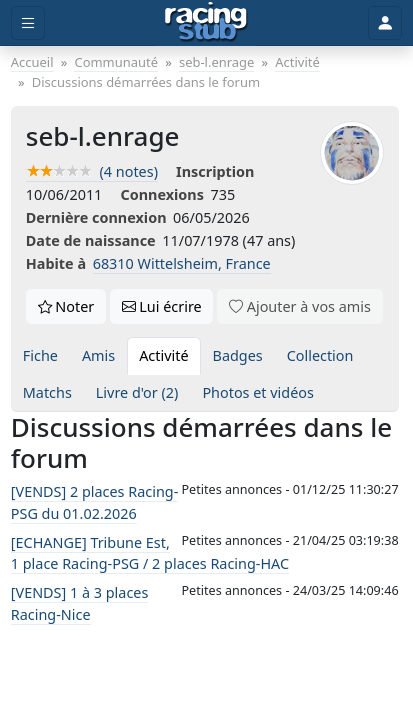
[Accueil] (206, 23)
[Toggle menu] (28, 23)
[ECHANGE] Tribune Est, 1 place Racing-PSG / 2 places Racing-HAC (150, 553)
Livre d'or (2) (137, 392)
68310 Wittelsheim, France (182, 263)
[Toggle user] (385, 23)
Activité (163, 355)
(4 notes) (92, 171)
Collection (320, 355)
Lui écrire (162, 306)
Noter (66, 306)
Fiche (40, 355)
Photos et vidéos (258, 392)
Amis (98, 355)
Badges (238, 355)
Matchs (47, 392)
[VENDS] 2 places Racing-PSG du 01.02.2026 (94, 502)
